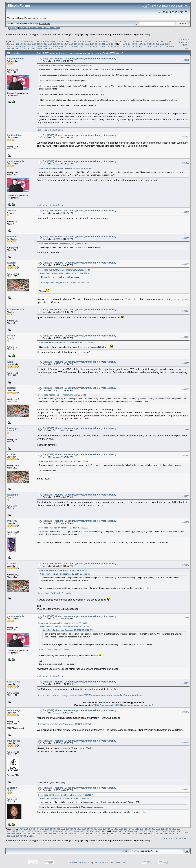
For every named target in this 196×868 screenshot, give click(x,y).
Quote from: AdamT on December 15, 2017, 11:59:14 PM (62, 395)
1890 (29, 49)
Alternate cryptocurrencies (36, 34)
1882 (155, 46)
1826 (24, 44)
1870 (92, 46)
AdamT (11, 362)
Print (186, 48)
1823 (8, 44)
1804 (74, 42)
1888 (18, 49)
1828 (34, 44)
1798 (42, 42)
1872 (103, 46)
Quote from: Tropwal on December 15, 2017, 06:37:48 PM (62, 244)
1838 (87, 44)
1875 (119, 46)
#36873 (186, 496)
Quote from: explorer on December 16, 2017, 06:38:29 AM (62, 623)
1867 (76, 46)
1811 (111, 42)
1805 (79, 42)
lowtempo (13, 428)
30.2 (41, 24)
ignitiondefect (15, 135)
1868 (82, 46)
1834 (66, 44)
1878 (134, 46)
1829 (39, 44)
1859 (34, 46)
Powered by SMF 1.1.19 (81, 862)
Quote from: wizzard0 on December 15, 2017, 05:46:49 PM (65, 798)
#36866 (186, 264)
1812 (116, 42)
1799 (47, 42)
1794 (21, 42)
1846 (130, 44)
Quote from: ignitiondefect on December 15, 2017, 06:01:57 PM (65, 66)
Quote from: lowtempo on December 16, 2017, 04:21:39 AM (63, 461)
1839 (92, 44)
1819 (153, 42)
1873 (108, 46)
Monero (106, 702)
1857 (24, 46)
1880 (145, 46)
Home (14, 28)
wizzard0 (12, 788)
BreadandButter (16, 310)
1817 (142, 42)
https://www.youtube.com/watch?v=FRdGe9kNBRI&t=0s (66, 724)
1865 (66, 46)
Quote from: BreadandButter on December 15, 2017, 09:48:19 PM (66, 343)
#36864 (186, 212)
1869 (87, 46)
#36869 (186, 363)
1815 (132, 42)
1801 (58, 42)
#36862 (186, 137)
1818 (147, 42)
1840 (98, 44)
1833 (61, 44)
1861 (45, 46)
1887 (13, 49)
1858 (29, 46)
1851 (157, 44)
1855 (13, 46)
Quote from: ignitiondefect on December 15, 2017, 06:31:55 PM (65, 169)
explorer (12, 263)
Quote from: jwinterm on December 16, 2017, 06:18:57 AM (63, 571)
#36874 (186, 522)
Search (30, 28)
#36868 (186, 337)
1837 (82, 44)
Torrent (47, 24)
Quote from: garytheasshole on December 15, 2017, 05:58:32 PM (66, 795)
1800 (52, 42)
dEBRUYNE (14, 682)
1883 (161, 46)
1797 (37, 42)
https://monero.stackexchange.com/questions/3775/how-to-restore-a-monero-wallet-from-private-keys (90, 695)
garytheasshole (16, 59)
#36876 (186, 618)
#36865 (186, 238)
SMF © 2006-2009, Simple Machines (109, 862)
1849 (146, 44)
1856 (18, 46)
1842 (108, 44)
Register (46, 28)
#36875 (186, 565)
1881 (150, 46)
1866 (71, 46)
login (34, 18)
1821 (163, 42)
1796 (31, 42)
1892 (39, 49)
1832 (55, 44)
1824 (13, 44)
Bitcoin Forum (13, 34)
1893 (45, 49)
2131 (58, 49)
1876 (124, 46)
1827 (29, 44)
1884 (166, 46)
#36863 (186, 163)
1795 (26, 42)
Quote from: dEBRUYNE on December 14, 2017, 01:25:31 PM (64, 270)
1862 (50, 46)
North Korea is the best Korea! (50, 130)
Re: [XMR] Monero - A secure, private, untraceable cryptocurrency (80, 59)
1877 (129, 46)
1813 (121, 42)
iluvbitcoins (14, 741)
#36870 (186, 389)
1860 (39, 46)
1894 (50, 49)
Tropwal (11, 210)
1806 (84, 42)
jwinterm (12, 521)
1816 (137, 42)
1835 (71, 44)
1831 (50, 44)
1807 (89, 42)
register (42, 18)
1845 (125, 44)
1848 (141, 44)
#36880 (186, 789)
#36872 (186, 456)
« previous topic (184, 41)
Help (22, 28)
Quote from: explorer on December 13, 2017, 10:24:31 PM (65, 273)
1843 (113, 44)
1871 (98, 46)
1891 (34, 49)
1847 (136, 44)
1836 (76, 44)
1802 (63, 42)
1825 (18, 44)
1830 (45, 44)
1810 (105, 42)
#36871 (186, 430)
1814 (126, 42)
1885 (171, 46)
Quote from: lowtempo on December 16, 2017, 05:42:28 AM (63, 528)
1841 (103, 44)
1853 (167, 44)
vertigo (11, 336)
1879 (140, 46)
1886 (8, 49)
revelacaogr (14, 710)
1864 (61, 46)
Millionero (13, 237)
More (55, 28)
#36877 (186, 683)
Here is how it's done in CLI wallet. (56, 593)
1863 (55, 46)
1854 (8, 46)
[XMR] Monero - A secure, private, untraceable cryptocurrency (116, 34)
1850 (151, 44)
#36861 (186, 60)
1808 (95, 42)
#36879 (186, 742)
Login (38, 28)
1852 (162, 44)
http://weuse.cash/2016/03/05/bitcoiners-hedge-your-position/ (124, 705)
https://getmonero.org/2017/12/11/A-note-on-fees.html (65, 283)
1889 (24, 49)
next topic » (186, 43)
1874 (113, 46)
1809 (100, 42)
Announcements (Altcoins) (65, 34)
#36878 (186, 712)
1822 (169, 42)
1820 (158, 42)
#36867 (186, 311)
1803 (68, 42)
